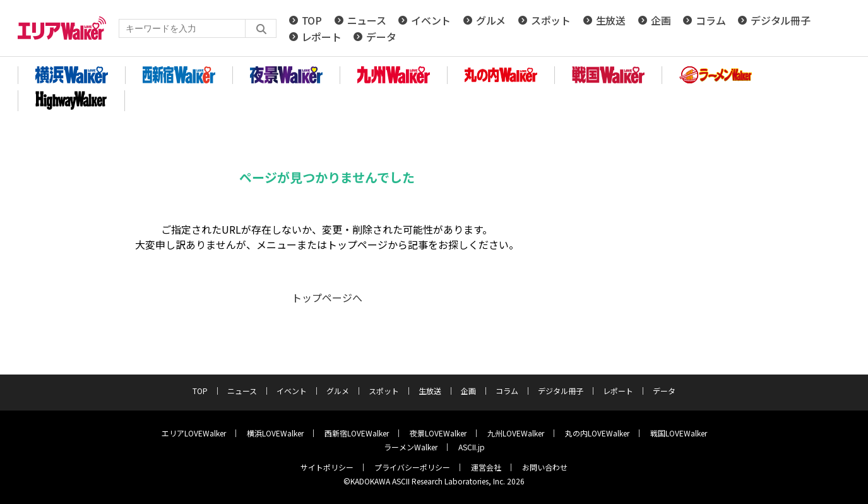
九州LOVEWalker (516, 433)
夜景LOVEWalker (438, 433)
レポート (322, 37)
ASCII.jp (472, 447)
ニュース (367, 20)
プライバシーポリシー (412, 467)
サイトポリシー (327, 467)
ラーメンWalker (411, 447)
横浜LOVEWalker (275, 433)
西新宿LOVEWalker (357, 433)
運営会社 (486, 467)
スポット (551, 20)
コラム (710, 20)
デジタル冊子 (780, 20)
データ (381, 37)
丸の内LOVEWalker (597, 433)
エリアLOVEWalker (194, 433)
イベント (431, 20)
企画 (661, 20)
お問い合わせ (545, 467)
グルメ (491, 20)
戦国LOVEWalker (679, 433)
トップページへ (327, 297)
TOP (312, 20)
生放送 (611, 20)
